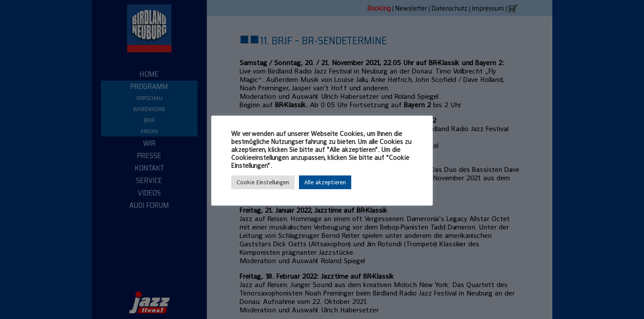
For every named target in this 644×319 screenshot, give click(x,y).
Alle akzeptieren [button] (325, 182)
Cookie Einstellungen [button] (263, 182)
